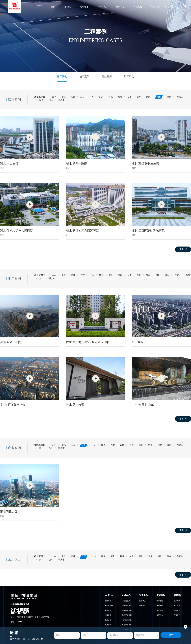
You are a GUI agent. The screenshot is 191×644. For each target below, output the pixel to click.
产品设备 (108, 624)
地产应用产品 (127, 620)
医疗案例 (64, 76)
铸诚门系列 (126, 600)
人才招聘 (177, 605)
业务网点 (177, 610)
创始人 (68, 7)
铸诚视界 (142, 605)
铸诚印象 (84, 7)
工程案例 (138, 7)
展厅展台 (127, 76)
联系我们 (155, 7)
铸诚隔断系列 (127, 605)
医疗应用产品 (127, 624)
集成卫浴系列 (127, 615)
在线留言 (177, 615)
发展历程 (108, 620)
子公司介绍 (109, 605)
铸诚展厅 (108, 615)
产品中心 (102, 7)
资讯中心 (120, 7)
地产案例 (85, 76)
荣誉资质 (108, 610)
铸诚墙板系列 (127, 610)
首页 (53, 7)
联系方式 (177, 600)
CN (179, 7)
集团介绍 (108, 600)
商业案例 (106, 76)
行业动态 (142, 600)
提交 (171, 635)
